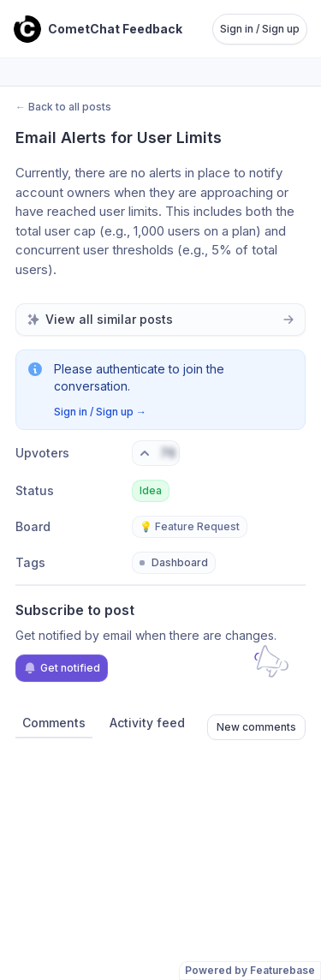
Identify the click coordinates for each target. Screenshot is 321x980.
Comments (54, 723)
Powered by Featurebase (250, 970)
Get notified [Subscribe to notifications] (62, 668)
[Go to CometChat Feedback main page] (98, 29)
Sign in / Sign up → (100, 412)
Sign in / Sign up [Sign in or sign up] (260, 29)
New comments (256, 727)
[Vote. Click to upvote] (156, 453)
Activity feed (147, 723)
